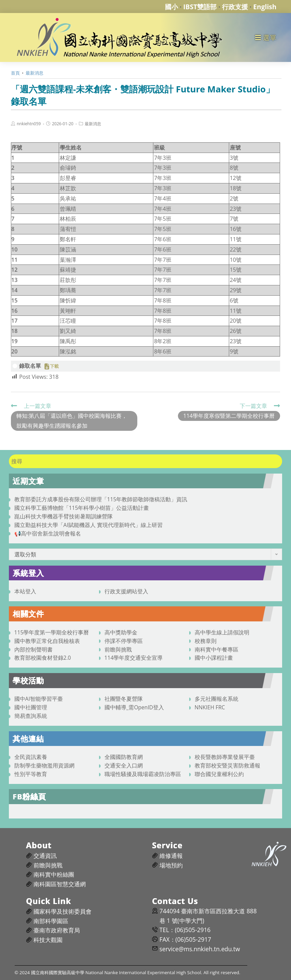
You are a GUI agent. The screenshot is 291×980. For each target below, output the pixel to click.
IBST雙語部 (200, 7)
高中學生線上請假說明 (222, 632)
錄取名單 (30, 366)
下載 (54, 366)
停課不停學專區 (124, 641)
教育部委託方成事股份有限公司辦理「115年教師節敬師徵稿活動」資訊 (101, 499)
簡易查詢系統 (31, 716)
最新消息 (93, 124)
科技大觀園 (48, 940)
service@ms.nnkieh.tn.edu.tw (200, 949)
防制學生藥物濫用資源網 (44, 765)
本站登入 (25, 591)
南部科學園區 (51, 921)
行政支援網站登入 (126, 591)
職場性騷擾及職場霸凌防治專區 (143, 774)
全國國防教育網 (124, 757)
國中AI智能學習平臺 (39, 699)
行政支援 (235, 7)
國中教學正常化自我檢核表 (47, 641)
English (265, 7)
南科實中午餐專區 (217, 649)
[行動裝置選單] (266, 37)
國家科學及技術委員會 (63, 911)
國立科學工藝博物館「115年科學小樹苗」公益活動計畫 (82, 508)
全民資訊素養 (31, 757)
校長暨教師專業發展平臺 (225, 757)
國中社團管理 (31, 707)
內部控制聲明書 (33, 649)
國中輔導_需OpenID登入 (134, 707)
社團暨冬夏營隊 (124, 699)
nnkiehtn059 (29, 124)
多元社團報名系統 (217, 699)
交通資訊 (45, 856)
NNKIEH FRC (210, 707)
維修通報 (171, 856)
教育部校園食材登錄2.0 (43, 658)
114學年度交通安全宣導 (134, 658)
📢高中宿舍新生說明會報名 (48, 533)
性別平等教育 (31, 774)
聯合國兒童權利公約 (219, 774)
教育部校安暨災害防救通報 (227, 765)
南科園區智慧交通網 (60, 884)
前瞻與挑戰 (118, 649)
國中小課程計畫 (214, 658)
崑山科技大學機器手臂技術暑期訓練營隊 (64, 516)
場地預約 (171, 865)
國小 (171, 7)
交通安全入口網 (124, 765)
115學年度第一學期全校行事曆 (52, 632)
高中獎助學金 (121, 632)
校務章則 (206, 641)
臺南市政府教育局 (57, 930)
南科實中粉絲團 (54, 874)
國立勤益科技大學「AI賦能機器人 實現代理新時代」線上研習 (88, 525)
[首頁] (15, 73)
